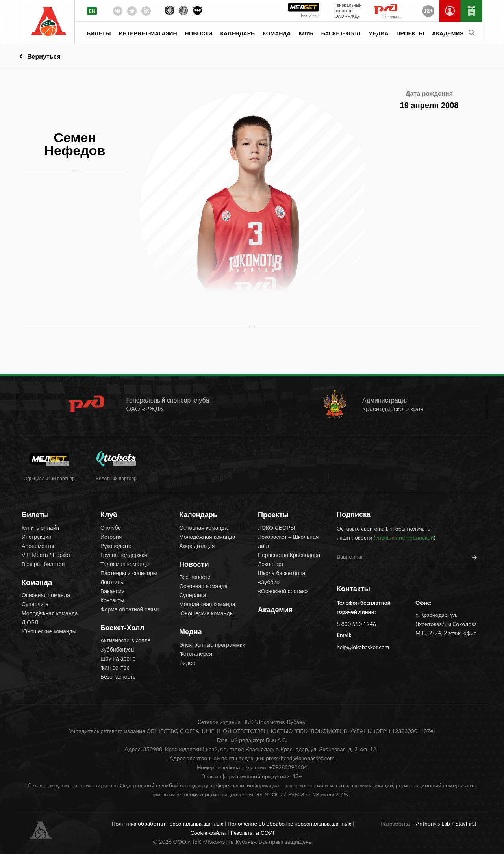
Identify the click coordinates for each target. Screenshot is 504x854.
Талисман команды (125, 564)
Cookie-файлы (209, 833)
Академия (448, 33)
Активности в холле (126, 640)
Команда (277, 33)
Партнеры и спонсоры (129, 573)
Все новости (195, 577)
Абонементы (38, 546)
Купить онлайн (40, 528)
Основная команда (46, 595)
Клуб (306, 33)
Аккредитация (197, 546)
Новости (199, 33)
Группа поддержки (124, 555)
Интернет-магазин (148, 33)
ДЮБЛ (30, 622)
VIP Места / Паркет (46, 555)
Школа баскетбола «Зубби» (282, 578)
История (111, 537)
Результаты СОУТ (253, 833)
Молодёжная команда (50, 613)
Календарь (238, 33)
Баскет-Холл (341, 33)
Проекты (410, 33)
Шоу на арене (118, 659)
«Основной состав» (283, 591)
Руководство (117, 546)
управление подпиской (405, 537)
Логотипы (112, 582)
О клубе (111, 528)
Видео (187, 663)
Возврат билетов (43, 564)
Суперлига (35, 604)
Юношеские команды (49, 631)
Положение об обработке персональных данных (290, 823)
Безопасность (118, 677)
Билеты (99, 33)
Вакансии (113, 591)
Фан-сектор (115, 668)
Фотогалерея (196, 654)
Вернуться (44, 57)
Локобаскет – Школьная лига (288, 541)
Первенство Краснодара (289, 555)
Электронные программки (212, 645)
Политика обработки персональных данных (168, 823)
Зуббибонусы (118, 650)
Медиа (378, 33)
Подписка (354, 514)
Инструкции (37, 537)
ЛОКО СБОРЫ (277, 528)
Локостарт (271, 564)
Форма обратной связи (130, 609)
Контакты (112, 600)
